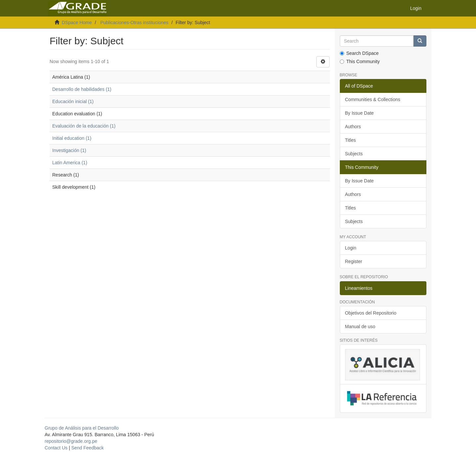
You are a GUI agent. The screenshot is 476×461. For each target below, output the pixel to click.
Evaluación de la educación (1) (84, 126)
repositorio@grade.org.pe (71, 441)
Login (351, 248)
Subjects (354, 154)
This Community (360, 61)
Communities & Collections (373, 99)
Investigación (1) (69, 150)
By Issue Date (359, 113)
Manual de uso (360, 327)
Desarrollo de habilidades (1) (82, 89)
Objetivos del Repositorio (371, 313)
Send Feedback (88, 448)
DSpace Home (77, 22)
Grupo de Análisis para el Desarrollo (82, 428)
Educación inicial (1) (73, 101)
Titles (351, 140)
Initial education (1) (72, 138)
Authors (353, 127)
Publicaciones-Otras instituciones (134, 22)
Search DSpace (359, 53)
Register (354, 261)
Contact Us (56, 448)
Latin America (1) (70, 163)
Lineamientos (359, 288)
